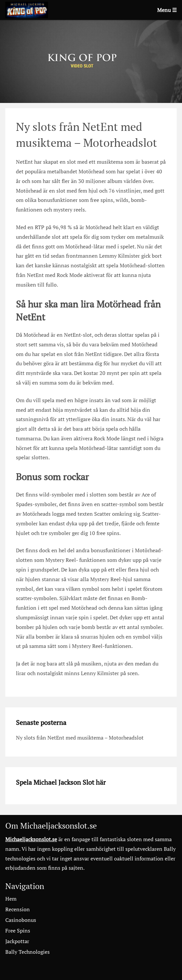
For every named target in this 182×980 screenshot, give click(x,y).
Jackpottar (17, 941)
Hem (11, 899)
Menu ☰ (167, 10)
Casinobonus (21, 920)
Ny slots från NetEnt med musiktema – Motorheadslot (80, 738)
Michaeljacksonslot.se (31, 839)
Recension (18, 909)
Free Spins (18, 931)
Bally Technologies (28, 952)
